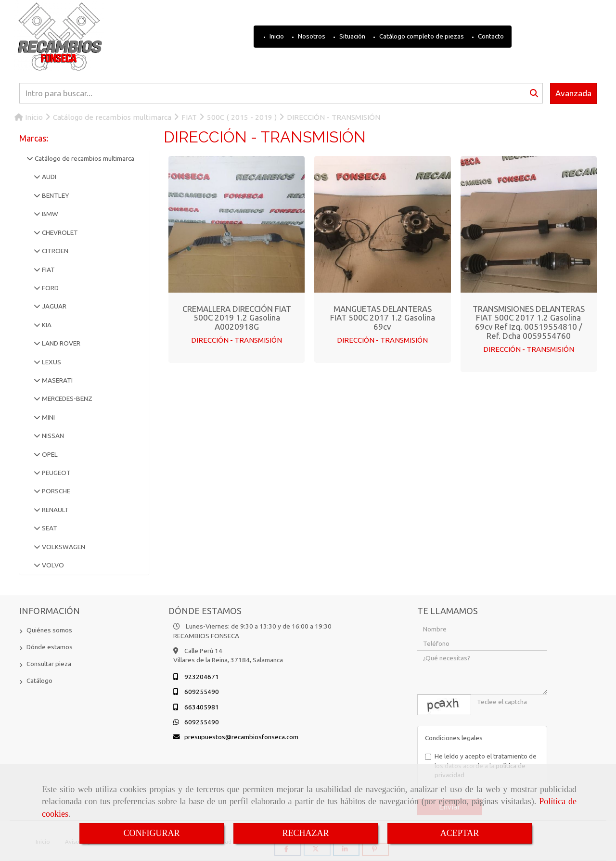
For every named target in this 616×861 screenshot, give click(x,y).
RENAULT (55, 510)
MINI (48, 417)
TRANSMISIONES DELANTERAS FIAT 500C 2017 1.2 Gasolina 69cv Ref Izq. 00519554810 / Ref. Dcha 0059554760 (529, 322)
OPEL (49, 454)
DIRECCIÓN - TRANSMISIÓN (237, 340)
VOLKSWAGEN (63, 547)
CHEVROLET (59, 232)
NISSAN (52, 436)
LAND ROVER (60, 343)
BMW (49, 214)
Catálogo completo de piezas (421, 36)
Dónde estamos (50, 647)
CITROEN (54, 251)
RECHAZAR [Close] (305, 833)
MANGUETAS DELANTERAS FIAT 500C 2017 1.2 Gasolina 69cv (383, 318)
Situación (352, 36)
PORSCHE (55, 491)
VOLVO (52, 565)
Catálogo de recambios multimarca (84, 158)
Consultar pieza (49, 664)
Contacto (490, 36)
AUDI (48, 177)
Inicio (276, 36)
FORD (50, 288)
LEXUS (51, 362)
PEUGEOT (56, 473)
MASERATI (57, 380)
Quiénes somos (49, 630)
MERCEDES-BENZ (66, 398)
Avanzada (573, 93)
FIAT (48, 270)
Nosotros (311, 36)
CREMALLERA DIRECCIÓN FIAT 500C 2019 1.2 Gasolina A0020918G (237, 318)
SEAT (49, 528)
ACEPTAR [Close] (460, 833)
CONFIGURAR (151, 833)
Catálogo (39, 681)
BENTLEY (55, 195)
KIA (46, 325)
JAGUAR (53, 306)
